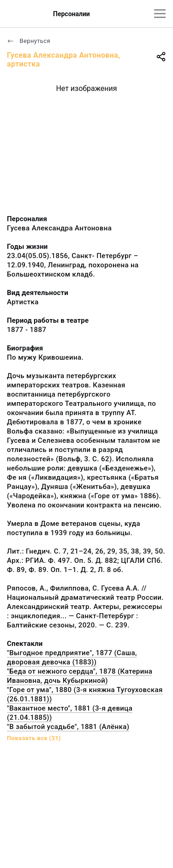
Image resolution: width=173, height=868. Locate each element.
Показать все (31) (34, 738)
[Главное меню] (160, 14)
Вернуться (29, 41)
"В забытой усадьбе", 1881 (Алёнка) (68, 727)
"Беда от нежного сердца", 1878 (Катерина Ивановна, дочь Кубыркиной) (80, 676)
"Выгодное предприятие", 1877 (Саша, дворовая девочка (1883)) (72, 657)
